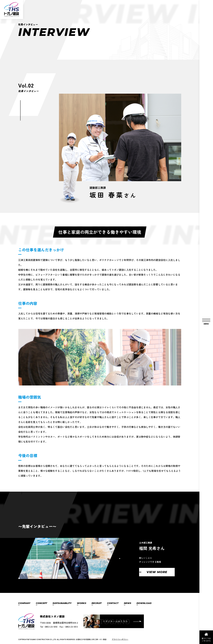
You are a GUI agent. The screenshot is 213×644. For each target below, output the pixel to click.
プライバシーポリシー (120, 639)
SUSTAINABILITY (62, 603)
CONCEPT (42, 603)
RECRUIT (97, 603)
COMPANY (24, 603)
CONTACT (113, 603)
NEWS (127, 603)
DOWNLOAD (144, 603)
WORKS (81, 603)
